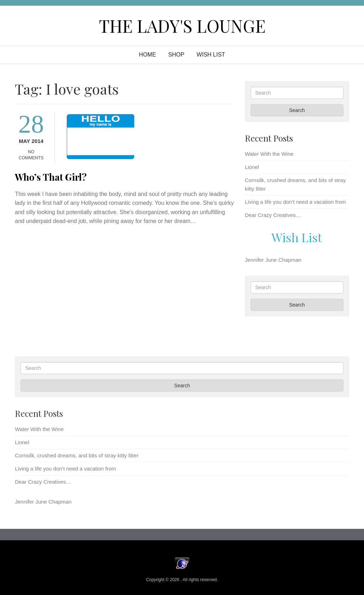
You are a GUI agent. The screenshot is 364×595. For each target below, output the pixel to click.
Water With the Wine (269, 154)
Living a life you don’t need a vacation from (295, 202)
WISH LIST (211, 55)
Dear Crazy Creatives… (273, 215)
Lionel (252, 167)
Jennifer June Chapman (273, 260)
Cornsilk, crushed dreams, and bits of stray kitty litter (77, 455)
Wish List (297, 237)
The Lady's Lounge (182, 26)
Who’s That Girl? (51, 177)
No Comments (31, 155)
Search (297, 110)
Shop (176, 55)
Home (148, 55)
